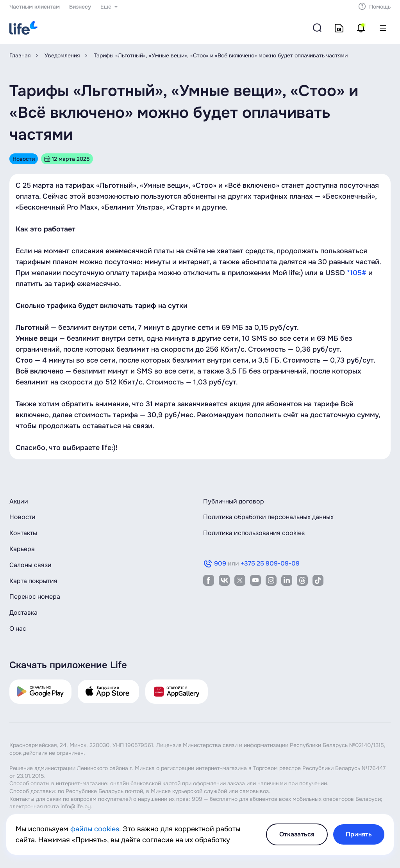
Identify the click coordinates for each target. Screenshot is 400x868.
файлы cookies (95, 829)
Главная (20, 55)
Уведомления (62, 55)
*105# (357, 273)
